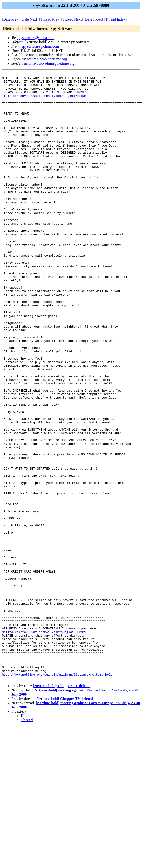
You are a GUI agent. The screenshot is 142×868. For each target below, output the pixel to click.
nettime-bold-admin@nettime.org (49, 63)
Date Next (29, 19)
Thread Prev (50, 19)
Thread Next (72, 19)
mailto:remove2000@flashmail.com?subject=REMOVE (46, 101)
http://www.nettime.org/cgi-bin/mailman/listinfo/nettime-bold (57, 795)
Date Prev (11, 19)
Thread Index (115, 19)
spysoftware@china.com (36, 38)
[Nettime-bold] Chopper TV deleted (62, 807)
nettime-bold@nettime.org (47, 59)
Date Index (93, 19)
